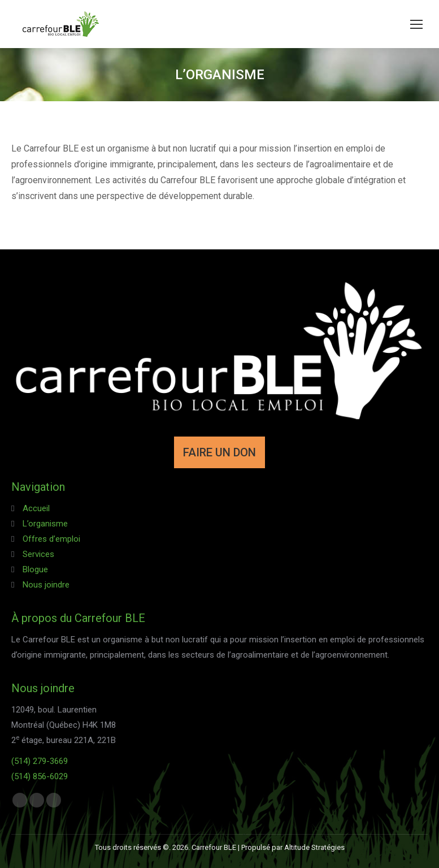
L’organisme (45, 524)
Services (38, 554)
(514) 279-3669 (40, 761)
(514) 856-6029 (40, 776)
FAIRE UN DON (219, 452)
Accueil (36, 508)
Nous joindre (46, 585)
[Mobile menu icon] (416, 24)
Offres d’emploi (51, 539)
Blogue (35, 569)
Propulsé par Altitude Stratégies (293, 847)
